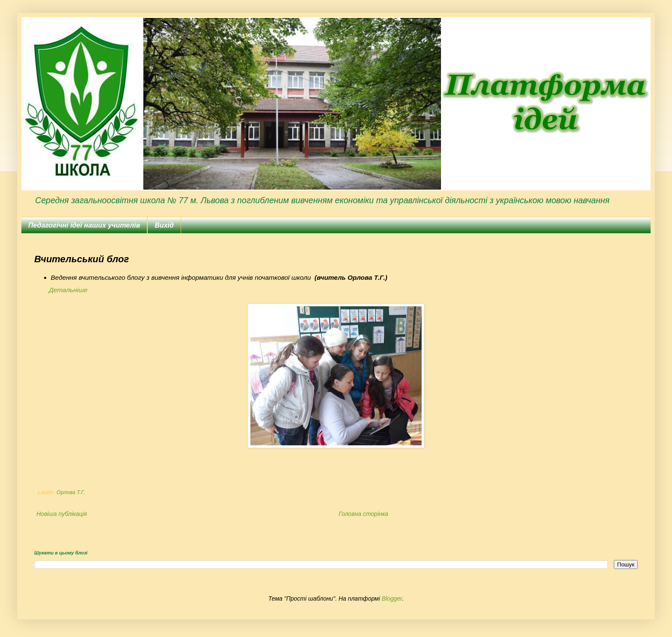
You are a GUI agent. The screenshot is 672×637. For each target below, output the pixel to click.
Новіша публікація (62, 514)
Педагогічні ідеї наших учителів (84, 225)
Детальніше (68, 290)
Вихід (164, 225)
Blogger (392, 598)
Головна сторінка (363, 514)
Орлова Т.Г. (71, 492)
